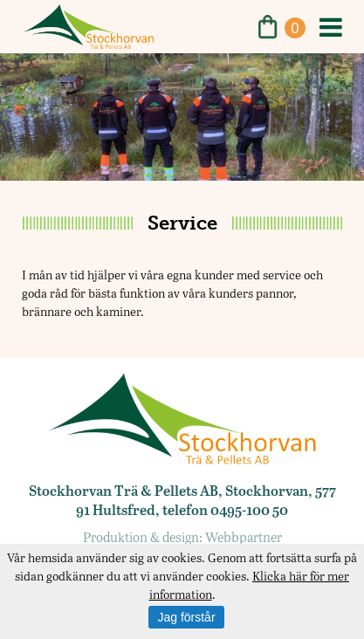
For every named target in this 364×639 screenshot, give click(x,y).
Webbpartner (244, 537)
